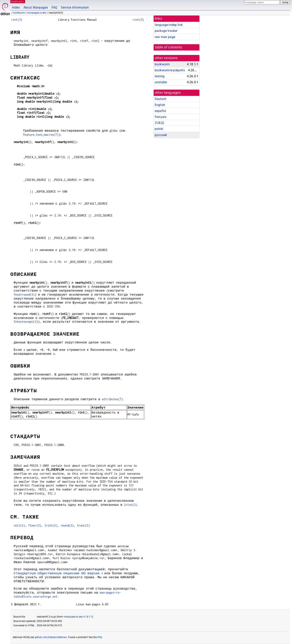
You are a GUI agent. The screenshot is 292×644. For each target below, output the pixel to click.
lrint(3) (130, 505)
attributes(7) (112, 399)
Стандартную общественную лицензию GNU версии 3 (58, 573)
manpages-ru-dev (37, 13)
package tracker (166, 31)
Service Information (75, 7)
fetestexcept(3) (26, 322)
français (161, 117)
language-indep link (169, 25)
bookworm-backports (170, 70)
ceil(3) (19, 525)
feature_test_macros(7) (41, 135)
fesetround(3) (24, 295)
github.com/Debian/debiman (51, 637)
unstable (161, 82)
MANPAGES (18, 1)
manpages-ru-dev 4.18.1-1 (78, 617)
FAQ (54, 7)
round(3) (67, 525)
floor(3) (35, 525)
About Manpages (36, 7)
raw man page (165, 37)
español (160, 111)
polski (159, 129)
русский (161, 135)
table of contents (169, 47)
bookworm (19, 13)
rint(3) (17, 20)
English (160, 105)
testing (160, 76)
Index (16, 7)
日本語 (159, 123)
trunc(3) (83, 525)
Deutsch (161, 99)
